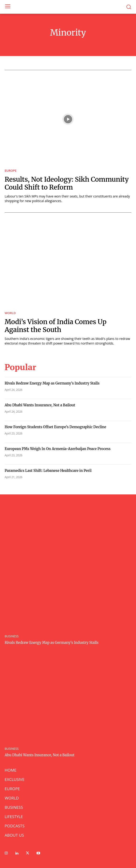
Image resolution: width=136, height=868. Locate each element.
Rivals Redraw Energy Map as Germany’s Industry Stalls (52, 383)
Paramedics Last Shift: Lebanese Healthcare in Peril (48, 471)
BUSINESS (12, 636)
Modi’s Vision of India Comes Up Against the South (56, 326)
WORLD (10, 313)
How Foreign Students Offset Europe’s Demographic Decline (55, 427)
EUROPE (11, 171)
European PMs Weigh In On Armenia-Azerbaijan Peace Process (58, 449)
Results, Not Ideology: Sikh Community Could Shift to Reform (67, 183)
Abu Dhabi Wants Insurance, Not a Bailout (40, 405)
